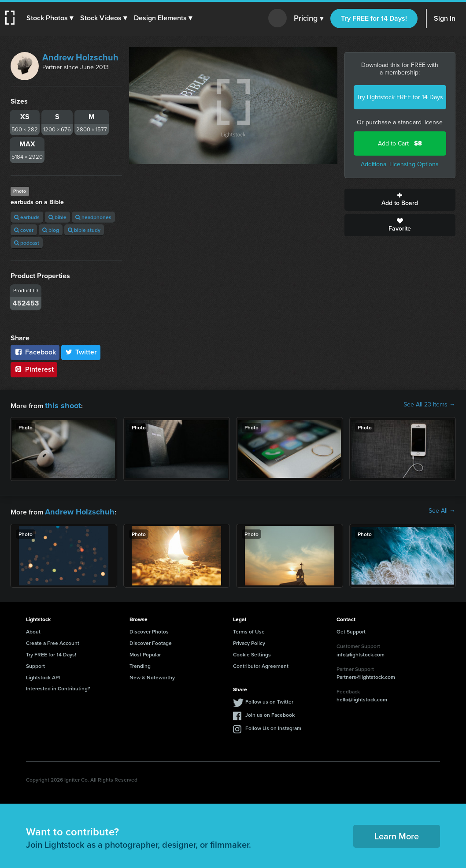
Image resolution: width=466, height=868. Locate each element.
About (33, 629)
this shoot (60, 404)
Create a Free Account (53, 640)
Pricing (309, 19)
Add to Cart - (400, 143)
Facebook (35, 352)
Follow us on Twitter (269, 699)
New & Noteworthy (152, 675)
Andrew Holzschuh (80, 57)
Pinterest (34, 369)
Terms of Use (249, 629)
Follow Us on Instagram (273, 725)
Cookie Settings (252, 652)
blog (51, 230)
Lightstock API (43, 675)
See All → (442, 510)
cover (24, 230)
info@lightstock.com (361, 652)
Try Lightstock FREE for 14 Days (400, 97)
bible (57, 217)
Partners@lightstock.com (366, 674)
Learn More (397, 833)
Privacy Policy (249, 640)
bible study (84, 230)
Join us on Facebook (270, 712)
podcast (27, 243)
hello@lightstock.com (362, 697)
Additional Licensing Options (400, 164)
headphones (93, 217)
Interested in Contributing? (58, 686)
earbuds (27, 217)
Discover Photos (149, 629)
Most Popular (145, 652)
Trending (140, 663)
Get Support (351, 629)
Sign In (445, 18)
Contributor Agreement (261, 663)
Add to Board (400, 200)
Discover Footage (151, 640)
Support (35, 663)
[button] (52, 18)
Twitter (81, 352)
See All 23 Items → (429, 405)
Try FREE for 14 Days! (374, 18)
